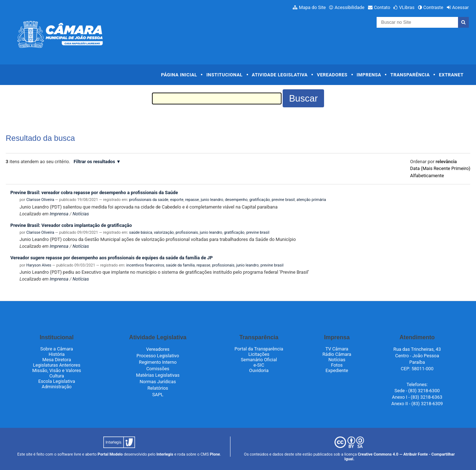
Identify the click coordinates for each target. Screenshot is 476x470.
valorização (164, 232)
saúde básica (141, 232)
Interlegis (165, 454)
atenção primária (311, 200)
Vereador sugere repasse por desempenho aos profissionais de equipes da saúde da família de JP (112, 258)
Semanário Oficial (259, 360)
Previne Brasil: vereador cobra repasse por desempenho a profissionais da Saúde (94, 193)
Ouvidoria (259, 370)
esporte (177, 200)
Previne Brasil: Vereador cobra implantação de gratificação (71, 225)
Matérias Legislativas (158, 375)
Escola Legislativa (57, 381)
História (57, 354)
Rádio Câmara (337, 354)
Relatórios (158, 388)
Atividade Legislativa (280, 75)
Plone (215, 454)
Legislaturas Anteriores (57, 365)
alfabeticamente (427, 176)
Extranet (451, 75)
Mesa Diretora (57, 360)
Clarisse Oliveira (40, 200)
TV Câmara (337, 349)
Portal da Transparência (259, 349)
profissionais (187, 232)
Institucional (224, 75)
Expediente (337, 370)
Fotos (337, 365)
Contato (382, 7)
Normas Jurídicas (158, 382)
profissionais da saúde (149, 200)
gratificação (259, 200)
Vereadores (332, 75)
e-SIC (259, 365)
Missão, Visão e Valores (57, 370)
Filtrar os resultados (95, 162)
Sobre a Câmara (57, 349)
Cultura (57, 376)
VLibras (407, 7)
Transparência (410, 75)
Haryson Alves (39, 265)
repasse (192, 200)
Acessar (460, 7)
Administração (57, 387)
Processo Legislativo (158, 356)
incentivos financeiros (145, 265)
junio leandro (212, 200)
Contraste (434, 7)
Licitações (259, 354)
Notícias (81, 214)
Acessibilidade (349, 7)
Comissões (158, 369)
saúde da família (180, 265)
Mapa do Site (312, 7)
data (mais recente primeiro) (440, 168)
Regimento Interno (158, 362)
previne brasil (283, 200)
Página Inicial (179, 75)
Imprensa (369, 75)
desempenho (236, 200)
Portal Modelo (110, 454)
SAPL (158, 395)
